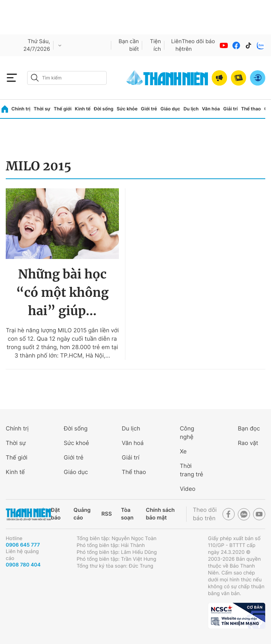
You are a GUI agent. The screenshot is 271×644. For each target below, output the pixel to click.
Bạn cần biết (129, 45)
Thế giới (62, 109)
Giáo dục (170, 109)
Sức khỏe (127, 109)
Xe (183, 451)
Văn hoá (133, 443)
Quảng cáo (82, 514)
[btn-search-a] (35, 78)
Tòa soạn (127, 514)
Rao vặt (248, 443)
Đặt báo (56, 514)
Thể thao (251, 109)
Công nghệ (187, 433)
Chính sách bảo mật (160, 514)
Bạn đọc (249, 428)
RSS (106, 514)
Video (187, 489)
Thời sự (42, 109)
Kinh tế (83, 109)
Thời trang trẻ (191, 470)
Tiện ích (155, 45)
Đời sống (104, 109)
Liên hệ (177, 45)
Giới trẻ (149, 109)
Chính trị (21, 109)
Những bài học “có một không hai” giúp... (62, 293)
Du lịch (191, 109)
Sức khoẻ (76, 443)
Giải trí (230, 109)
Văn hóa (211, 109)
